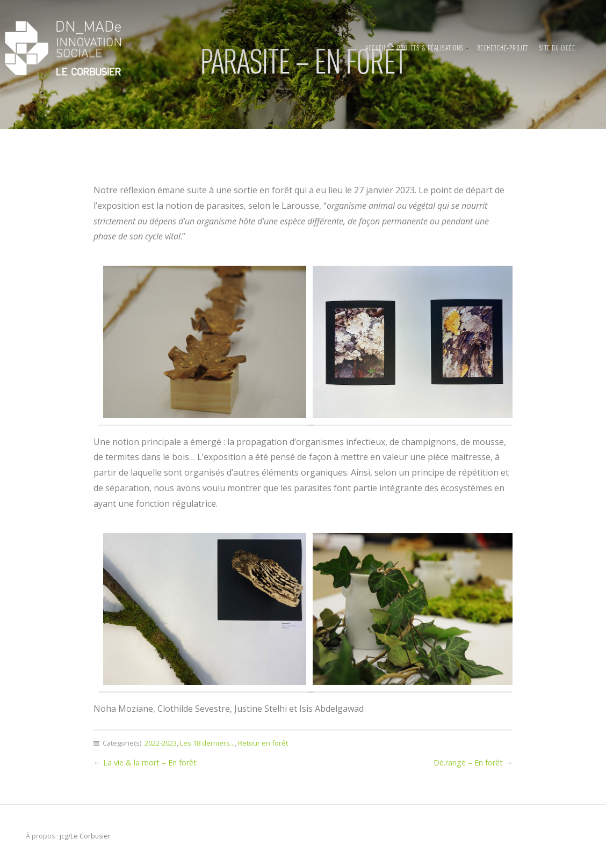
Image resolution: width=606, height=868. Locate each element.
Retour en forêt (263, 743)
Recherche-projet (503, 48)
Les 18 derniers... (207, 743)
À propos (40, 836)
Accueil (376, 48)
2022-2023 (161, 743)
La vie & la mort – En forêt (150, 763)
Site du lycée (557, 48)
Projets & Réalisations (430, 48)
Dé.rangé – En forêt (468, 763)
